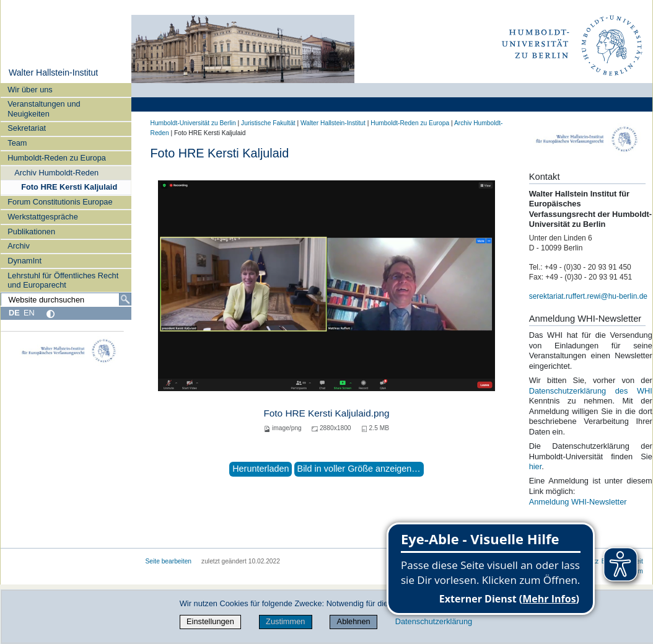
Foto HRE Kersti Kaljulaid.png (326, 413)
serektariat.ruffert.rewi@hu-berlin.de (588, 296)
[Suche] (125, 299)
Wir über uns (30, 90)
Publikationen (31, 232)
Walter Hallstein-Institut (53, 73)
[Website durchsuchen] (66, 299)
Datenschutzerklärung (434, 621)
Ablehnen (354, 621)
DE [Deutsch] (14, 313)
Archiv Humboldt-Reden (56, 173)
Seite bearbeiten (169, 561)
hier (536, 466)
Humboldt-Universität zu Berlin (193, 123)
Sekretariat (27, 128)
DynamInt (24, 261)
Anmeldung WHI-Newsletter (578, 502)
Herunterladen (261, 469)
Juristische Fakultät (268, 123)
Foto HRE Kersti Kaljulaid (69, 187)
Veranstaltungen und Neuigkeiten (44, 108)
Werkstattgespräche (43, 217)
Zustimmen (285, 621)
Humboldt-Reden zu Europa (57, 158)
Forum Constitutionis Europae (60, 202)
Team (17, 143)
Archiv (19, 246)
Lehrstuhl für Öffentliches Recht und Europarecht (63, 280)
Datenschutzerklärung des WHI (591, 391)
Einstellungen (210, 621)
